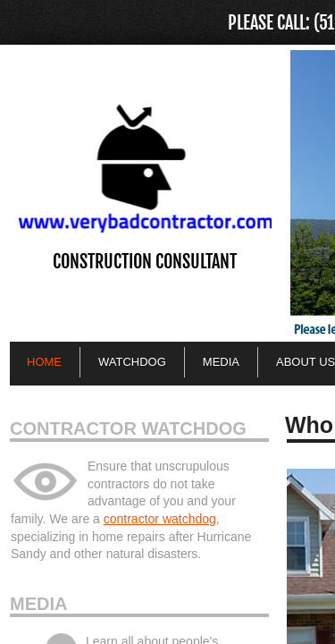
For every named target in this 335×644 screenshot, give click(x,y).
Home (44, 362)
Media (38, 604)
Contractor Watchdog (128, 428)
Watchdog (132, 362)
